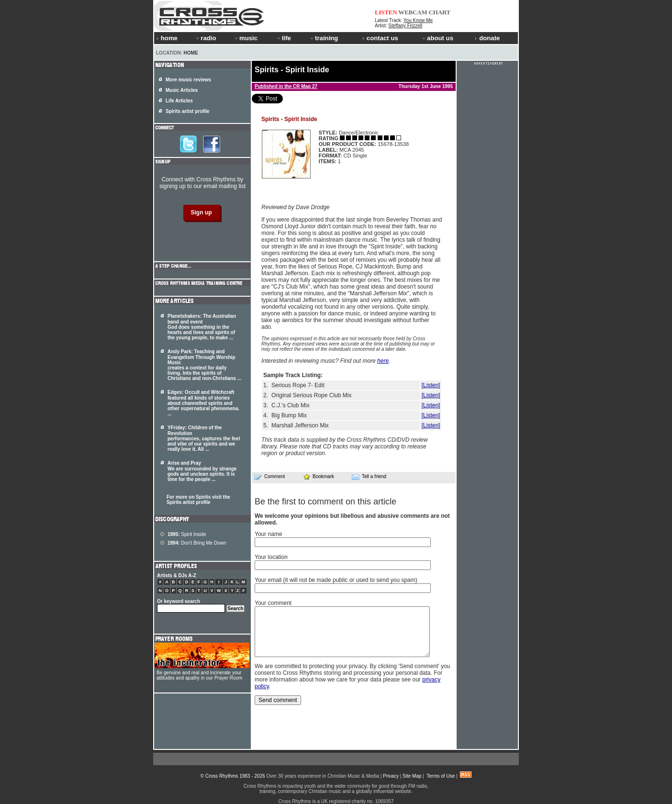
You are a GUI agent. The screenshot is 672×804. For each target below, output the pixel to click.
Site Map (412, 776)
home (167, 38)
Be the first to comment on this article (325, 502)
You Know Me (418, 20)
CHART (440, 12)
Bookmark (319, 476)
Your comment (273, 603)
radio (205, 38)
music (246, 38)
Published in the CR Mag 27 (286, 86)
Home (191, 53)
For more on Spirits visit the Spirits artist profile (198, 500)
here (383, 361)
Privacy (391, 776)
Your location (271, 557)
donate (487, 38)
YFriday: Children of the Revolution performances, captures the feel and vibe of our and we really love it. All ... (204, 438)
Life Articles (179, 101)
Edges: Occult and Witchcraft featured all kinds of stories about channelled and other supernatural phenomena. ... (203, 403)
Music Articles (182, 90)
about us (437, 38)
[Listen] (431, 385)
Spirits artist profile (188, 111)
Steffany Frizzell (405, 26)
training (324, 38)
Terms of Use (441, 776)
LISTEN (386, 12)
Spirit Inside (187, 534)
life (284, 38)
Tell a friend (369, 477)
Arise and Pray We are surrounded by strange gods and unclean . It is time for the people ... (202, 471)
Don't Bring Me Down (197, 543)
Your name (269, 534)
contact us (380, 38)
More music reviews (188, 80)
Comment (269, 477)
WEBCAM (413, 12)
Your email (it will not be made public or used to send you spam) (336, 580)
